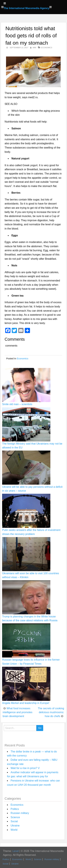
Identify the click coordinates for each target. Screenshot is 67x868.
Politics (15, 809)
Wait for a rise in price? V (25, 768)
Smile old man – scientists (17, 404)
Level (16, 851)
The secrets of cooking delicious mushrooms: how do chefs (51, 712)
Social (14, 821)
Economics (47, 48)
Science (15, 817)
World (14, 830)
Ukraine (15, 826)
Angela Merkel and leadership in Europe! (26, 703)
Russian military (20, 813)
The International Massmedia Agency (26, 8)
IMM (34, 48)
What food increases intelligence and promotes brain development (17, 712)
